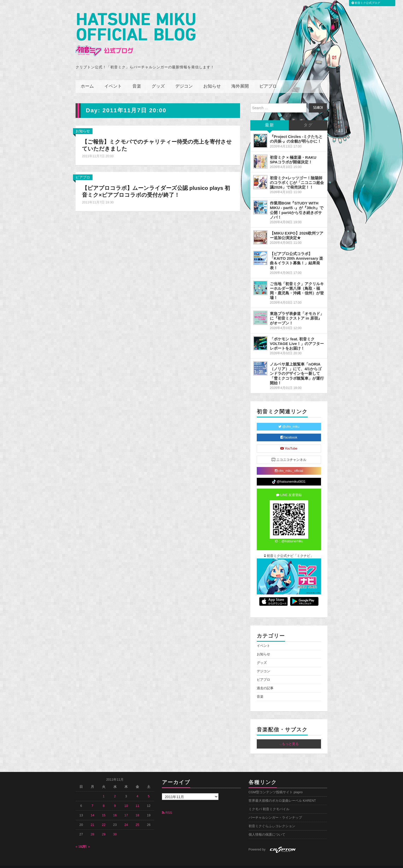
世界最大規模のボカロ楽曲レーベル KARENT (282, 794)
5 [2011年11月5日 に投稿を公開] (149, 789)
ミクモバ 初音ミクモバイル (269, 802)
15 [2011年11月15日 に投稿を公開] (104, 808)
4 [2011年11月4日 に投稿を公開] (137, 789)
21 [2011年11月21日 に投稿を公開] (93, 818)
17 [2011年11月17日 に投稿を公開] (126, 808)
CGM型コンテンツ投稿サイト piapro (276, 785)
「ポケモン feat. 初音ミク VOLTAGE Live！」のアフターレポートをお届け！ (297, 336)
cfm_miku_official (289, 464)
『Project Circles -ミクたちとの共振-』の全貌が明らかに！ (296, 132)
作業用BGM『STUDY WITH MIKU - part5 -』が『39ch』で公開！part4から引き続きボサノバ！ (297, 203)
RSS (167, 806)
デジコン (184, 80)
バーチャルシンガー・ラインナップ (275, 811)
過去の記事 (265, 681)
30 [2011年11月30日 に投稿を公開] (115, 827)
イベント (113, 80)
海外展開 (240, 80)
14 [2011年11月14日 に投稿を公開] (93, 808)
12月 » (85, 840)
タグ (308, 118)
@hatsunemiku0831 (289, 475)
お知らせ (212, 80)
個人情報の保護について (267, 828)
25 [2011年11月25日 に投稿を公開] (138, 818)
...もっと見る (289, 737)
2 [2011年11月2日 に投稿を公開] (115, 789)
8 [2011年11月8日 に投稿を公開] (104, 799)
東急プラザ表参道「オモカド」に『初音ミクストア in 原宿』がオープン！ (297, 311)
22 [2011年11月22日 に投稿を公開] (104, 818)
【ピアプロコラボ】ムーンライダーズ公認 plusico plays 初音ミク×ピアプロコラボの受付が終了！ (156, 184)
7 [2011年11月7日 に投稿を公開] (92, 799)
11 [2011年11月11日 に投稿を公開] (138, 799)
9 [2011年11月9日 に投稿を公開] (115, 799)
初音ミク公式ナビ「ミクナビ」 (289, 549)
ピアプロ (268, 80)
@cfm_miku (289, 420)
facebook (289, 431)
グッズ (158, 80)
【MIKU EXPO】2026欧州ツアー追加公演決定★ (297, 228)
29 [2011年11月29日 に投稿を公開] (104, 827)
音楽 (137, 80)
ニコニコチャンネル (289, 452)
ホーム (87, 80)
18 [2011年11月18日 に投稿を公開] (138, 808)
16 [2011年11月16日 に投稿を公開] (115, 808)
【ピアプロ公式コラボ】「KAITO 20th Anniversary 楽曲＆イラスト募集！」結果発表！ (296, 254)
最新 (270, 118)
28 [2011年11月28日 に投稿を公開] (93, 827)
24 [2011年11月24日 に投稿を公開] (126, 818)
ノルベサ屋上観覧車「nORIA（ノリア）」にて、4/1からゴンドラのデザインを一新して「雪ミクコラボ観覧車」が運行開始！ (297, 367)
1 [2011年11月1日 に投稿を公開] (104, 789)
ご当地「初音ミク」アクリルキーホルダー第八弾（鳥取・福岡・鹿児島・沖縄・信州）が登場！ (297, 283)
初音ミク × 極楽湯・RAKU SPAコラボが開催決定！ (293, 152)
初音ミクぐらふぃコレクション (272, 819)
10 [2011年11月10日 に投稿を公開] (126, 799)
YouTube (289, 442)
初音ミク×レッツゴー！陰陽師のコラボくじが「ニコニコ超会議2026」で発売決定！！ (297, 176)
